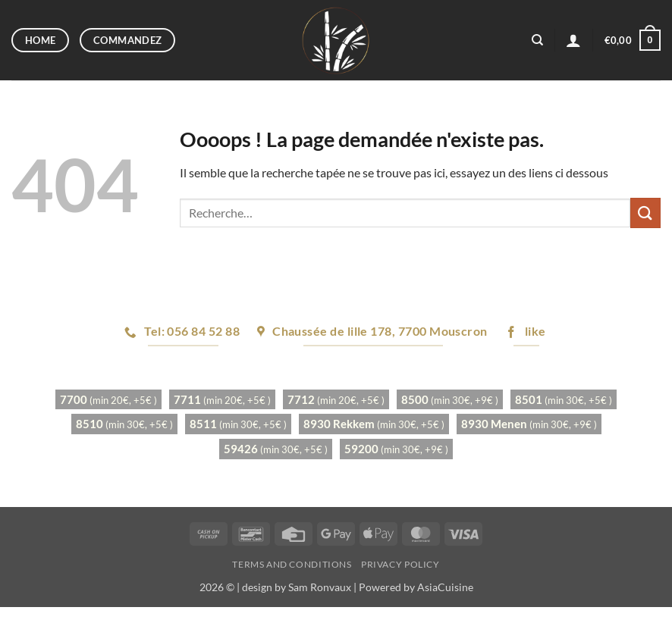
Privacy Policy (400, 564)
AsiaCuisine (445, 587)
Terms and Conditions (292, 564)
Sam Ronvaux (320, 587)
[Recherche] (537, 40)
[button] (573, 40)
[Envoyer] (645, 213)
